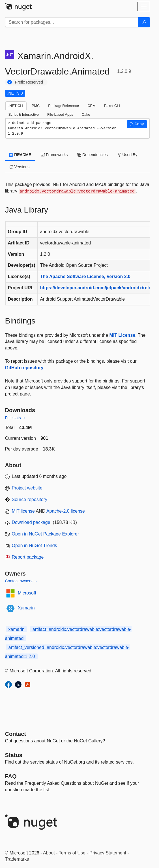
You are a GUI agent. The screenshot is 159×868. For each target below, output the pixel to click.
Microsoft (27, 593)
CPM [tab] (91, 106)
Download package (31, 522)
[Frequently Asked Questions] (11, 776)
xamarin (17, 629)
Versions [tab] (20, 167)
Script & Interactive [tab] (24, 114)
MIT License (123, 335)
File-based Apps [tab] (60, 114)
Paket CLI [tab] (112, 106)
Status (14, 755)
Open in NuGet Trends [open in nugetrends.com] (35, 545)
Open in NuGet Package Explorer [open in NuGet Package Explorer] (45, 534)
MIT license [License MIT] (23, 511)
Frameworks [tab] (54, 155)
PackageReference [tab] (64, 106)
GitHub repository (24, 368)
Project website (27, 488)
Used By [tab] (127, 155)
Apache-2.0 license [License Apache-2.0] (66, 511)
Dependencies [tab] (92, 155)
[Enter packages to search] (72, 22)
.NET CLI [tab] (16, 106)
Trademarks (17, 859)
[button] (137, 124)
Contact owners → (21, 581)
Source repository (30, 499)
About (49, 853)
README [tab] (20, 155)
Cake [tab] (86, 114)
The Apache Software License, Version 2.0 (85, 276)
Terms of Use (72, 853)
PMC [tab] (36, 106)
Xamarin (26, 608)
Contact (16, 734)
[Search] (144, 22)
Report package (28, 557)
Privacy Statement (108, 853)
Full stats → (16, 418)
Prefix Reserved (29, 82)
